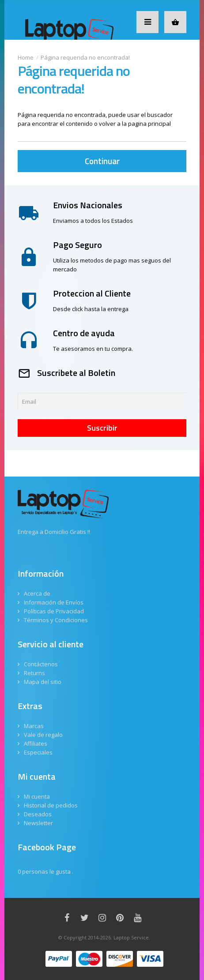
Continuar (102, 161)
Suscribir (102, 428)
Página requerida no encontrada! (85, 57)
